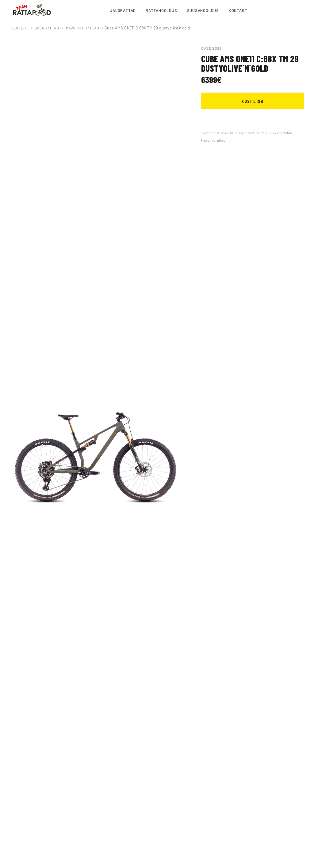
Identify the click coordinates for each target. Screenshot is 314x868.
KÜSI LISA (253, 101)
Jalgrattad (47, 28)
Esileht (20, 28)
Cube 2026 (265, 133)
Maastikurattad (83, 28)
